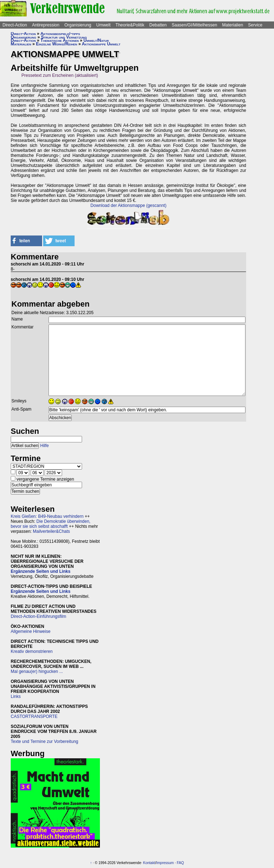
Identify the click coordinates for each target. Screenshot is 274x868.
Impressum (165, 863)
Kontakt (149, 863)
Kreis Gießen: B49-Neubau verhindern (47, 516)
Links (16, 696)
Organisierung (78, 25)
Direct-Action (15, 25)
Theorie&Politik (130, 25)
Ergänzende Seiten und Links (40, 571)
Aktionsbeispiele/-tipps (60, 34)
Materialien (233, 25)
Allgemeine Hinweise (31, 631)
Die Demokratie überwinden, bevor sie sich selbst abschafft (50, 524)
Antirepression (46, 25)
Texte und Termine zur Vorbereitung (44, 741)
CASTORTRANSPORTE (34, 716)
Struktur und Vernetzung (64, 37)
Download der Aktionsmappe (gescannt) (129, 205)
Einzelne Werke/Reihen (57, 44)
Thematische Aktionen (60, 40)
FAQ (181, 863)
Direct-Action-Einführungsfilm (38, 616)
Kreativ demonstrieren (32, 651)
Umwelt (103, 25)
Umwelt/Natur (96, 40)
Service (255, 25)
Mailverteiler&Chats (51, 531)
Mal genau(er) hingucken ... (37, 671)
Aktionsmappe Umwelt (101, 44)
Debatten (158, 25)
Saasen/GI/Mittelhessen (194, 25)
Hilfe (45, 446)
